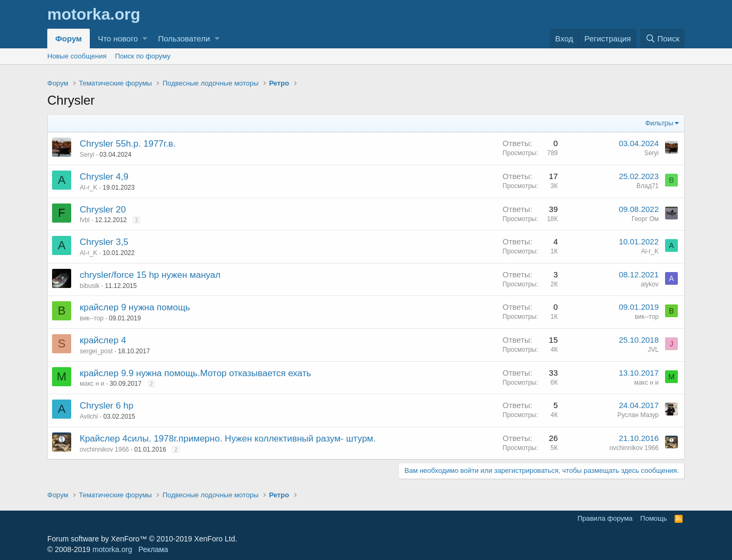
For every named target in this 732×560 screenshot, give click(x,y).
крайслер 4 (103, 340)
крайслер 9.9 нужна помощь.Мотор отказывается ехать (195, 373)
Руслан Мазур (638, 415)
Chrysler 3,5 (104, 242)
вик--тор (92, 318)
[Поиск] (662, 39)
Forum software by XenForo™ (142, 539)
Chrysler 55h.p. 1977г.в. (127, 144)
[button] (145, 39)
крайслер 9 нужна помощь (135, 307)
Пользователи (184, 39)
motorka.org (112, 549)
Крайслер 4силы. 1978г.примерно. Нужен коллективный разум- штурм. (228, 439)
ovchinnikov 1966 (104, 449)
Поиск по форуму (143, 56)
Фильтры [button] (659, 123)
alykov (650, 284)
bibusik (90, 286)
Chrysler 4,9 (104, 177)
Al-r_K (88, 188)
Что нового (118, 39)
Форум (69, 39)
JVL (653, 350)
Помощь (653, 518)
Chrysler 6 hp (107, 406)
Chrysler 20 (103, 210)
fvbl (85, 220)
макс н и (92, 384)
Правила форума (605, 518)
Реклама (153, 549)
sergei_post (96, 351)
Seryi (87, 155)
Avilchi (89, 417)
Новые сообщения (77, 56)
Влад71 (648, 186)
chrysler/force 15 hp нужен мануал (150, 275)
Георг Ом (645, 219)
